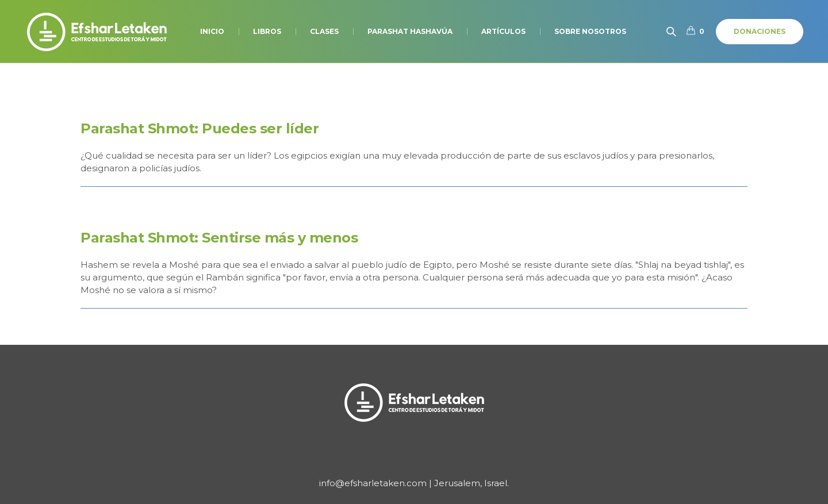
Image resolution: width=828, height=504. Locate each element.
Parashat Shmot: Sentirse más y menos (219, 238)
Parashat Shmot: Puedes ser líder (200, 128)
